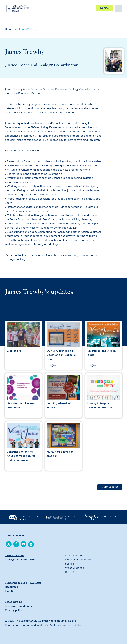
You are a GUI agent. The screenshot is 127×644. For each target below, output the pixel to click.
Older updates (110, 487)
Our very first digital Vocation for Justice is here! (61, 355)
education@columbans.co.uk (50, 255)
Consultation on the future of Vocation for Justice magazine (21, 456)
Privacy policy (14, 610)
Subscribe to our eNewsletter (29, 518)
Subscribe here (71, 518)
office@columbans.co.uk (20, 560)
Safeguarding (14, 602)
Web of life (14, 351)
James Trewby (28, 29)
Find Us (10, 591)
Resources (11, 587)
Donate (104, 8)
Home (9, 29)
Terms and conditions (18, 606)
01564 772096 (14, 556)
